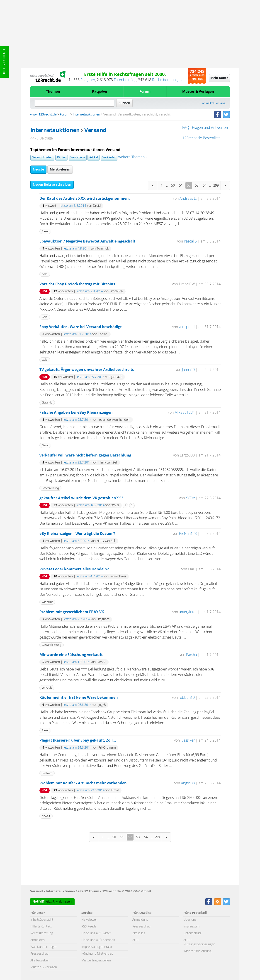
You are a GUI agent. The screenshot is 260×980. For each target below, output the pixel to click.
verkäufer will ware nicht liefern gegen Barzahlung (85, 455)
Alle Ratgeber (40, 961)
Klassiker (188, 740)
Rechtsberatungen (167, 80)
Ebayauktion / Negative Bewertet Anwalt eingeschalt (87, 241)
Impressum (191, 927)
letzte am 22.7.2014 (78, 463)
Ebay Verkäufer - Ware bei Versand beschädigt (81, 327)
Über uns (190, 920)
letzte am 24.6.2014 (78, 748)
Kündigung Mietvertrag (97, 954)
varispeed (187, 327)
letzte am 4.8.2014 (77, 249)
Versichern (78, 157)
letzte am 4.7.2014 (90, 576)
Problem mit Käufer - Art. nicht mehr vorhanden (83, 783)
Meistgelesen (60, 170)
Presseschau (39, 954)
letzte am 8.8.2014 (73, 206)
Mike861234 (185, 413)
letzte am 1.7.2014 (77, 662)
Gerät (45, 445)
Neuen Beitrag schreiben (52, 185)
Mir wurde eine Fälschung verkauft (71, 655)
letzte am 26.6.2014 (78, 705)
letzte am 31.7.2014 (78, 334)
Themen (53, 92)
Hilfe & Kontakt (4, 62)
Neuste (38, 170)
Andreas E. (188, 199)
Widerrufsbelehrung (197, 951)
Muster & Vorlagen (198, 92)
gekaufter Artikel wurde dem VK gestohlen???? (81, 498)
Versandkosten (42, 157)
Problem (47, 773)
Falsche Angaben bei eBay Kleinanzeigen (76, 413)
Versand (95, 130)
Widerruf (47, 602)
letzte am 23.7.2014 (78, 420)
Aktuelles (139, 933)
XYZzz (190, 498)
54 (205, 185)
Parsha (191, 655)
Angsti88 (188, 783)
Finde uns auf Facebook (98, 940)
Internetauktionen (86, 115)
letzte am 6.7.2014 (77, 541)
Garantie (47, 402)
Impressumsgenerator (97, 947)
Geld (45, 274)
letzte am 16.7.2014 (90, 505)
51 (181, 185)
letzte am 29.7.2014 (90, 377)
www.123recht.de (43, 115)
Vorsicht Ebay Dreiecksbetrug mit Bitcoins (77, 284)
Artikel (94, 157)
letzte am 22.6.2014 (90, 790)
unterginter (188, 612)
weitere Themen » (133, 157)
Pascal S (190, 241)
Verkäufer (109, 157)
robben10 (187, 698)
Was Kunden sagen (44, 947)
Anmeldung (140, 920)
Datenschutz (192, 933)
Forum (145, 92)
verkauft (47, 688)
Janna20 (188, 370)
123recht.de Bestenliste (201, 138)
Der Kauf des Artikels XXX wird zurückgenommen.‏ (85, 199)
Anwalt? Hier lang (214, 103)
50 (173, 185)
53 (197, 185)
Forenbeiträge (125, 80)
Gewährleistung (52, 645)
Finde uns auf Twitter (96, 933)
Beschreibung (50, 488)
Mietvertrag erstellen (96, 961)
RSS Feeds (89, 927)
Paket (45, 231)
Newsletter (89, 920)
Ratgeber (88, 80)
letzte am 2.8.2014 (90, 291)
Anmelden (38, 940)
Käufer (62, 157)
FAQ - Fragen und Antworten (205, 128)
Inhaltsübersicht (42, 920)
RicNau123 (188, 534)
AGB (135, 940)
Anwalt (46, 816)
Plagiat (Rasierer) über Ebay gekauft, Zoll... (78, 740)
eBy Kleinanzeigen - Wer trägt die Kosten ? (77, 534)
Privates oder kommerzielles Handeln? (74, 569)
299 (216, 185)
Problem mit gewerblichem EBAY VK (72, 612)
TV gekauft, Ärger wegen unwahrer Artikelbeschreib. (87, 370)
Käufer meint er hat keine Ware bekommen (79, 698)
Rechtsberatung (42, 933)
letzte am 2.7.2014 (77, 619)
